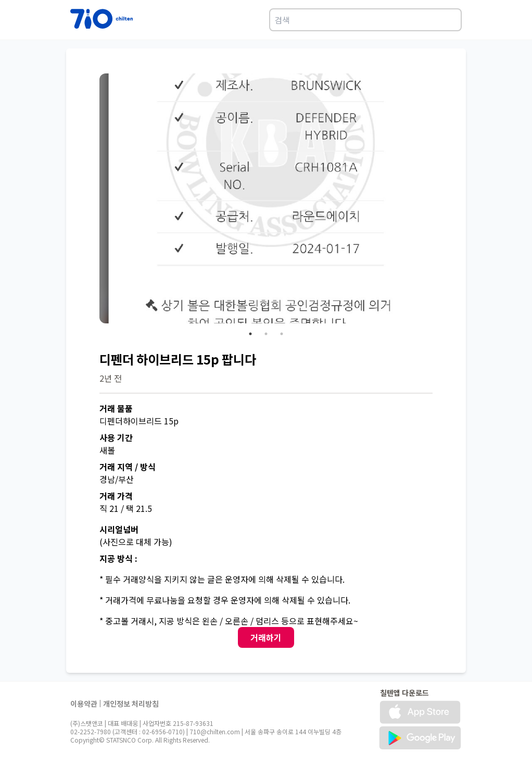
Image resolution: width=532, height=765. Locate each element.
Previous (92, 200)
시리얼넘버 (119, 529)
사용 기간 (116, 437)
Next (440, 200)
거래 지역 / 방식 (128, 467)
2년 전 (111, 378)
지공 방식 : (118, 558)
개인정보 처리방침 (131, 704)
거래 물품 (116, 408)
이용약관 (84, 704)
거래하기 (266, 637)
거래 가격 (116, 496)
